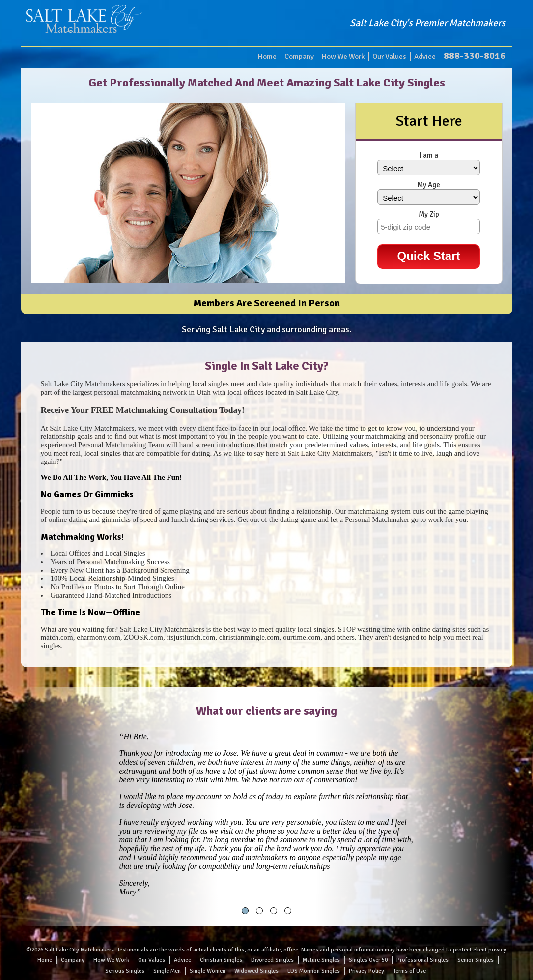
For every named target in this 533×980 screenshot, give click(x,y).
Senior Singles (476, 960)
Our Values (389, 57)
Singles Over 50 (368, 960)
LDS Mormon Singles (314, 971)
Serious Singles (125, 971)
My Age (429, 185)
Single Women (208, 971)
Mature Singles (321, 960)
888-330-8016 (475, 56)
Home (267, 57)
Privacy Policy (366, 971)
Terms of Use (409, 971)
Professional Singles (422, 960)
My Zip (429, 214)
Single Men (167, 971)
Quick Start (428, 256)
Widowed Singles (256, 971)
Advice (425, 57)
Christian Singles (221, 960)
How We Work (343, 57)
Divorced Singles (272, 960)
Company (299, 57)
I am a (429, 155)
